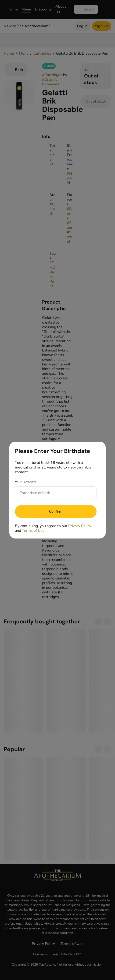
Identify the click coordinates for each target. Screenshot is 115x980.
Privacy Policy (80, 526)
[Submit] (56, 512)
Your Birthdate (26, 482)
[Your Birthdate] (51, 493)
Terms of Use (33, 531)
